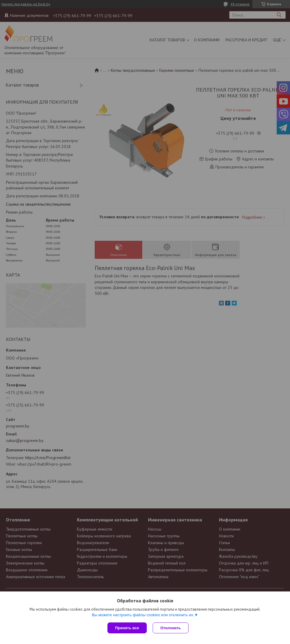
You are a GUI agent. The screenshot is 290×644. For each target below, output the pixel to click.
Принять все (127, 628)
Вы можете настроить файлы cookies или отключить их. (143, 615)
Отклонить (171, 628)
